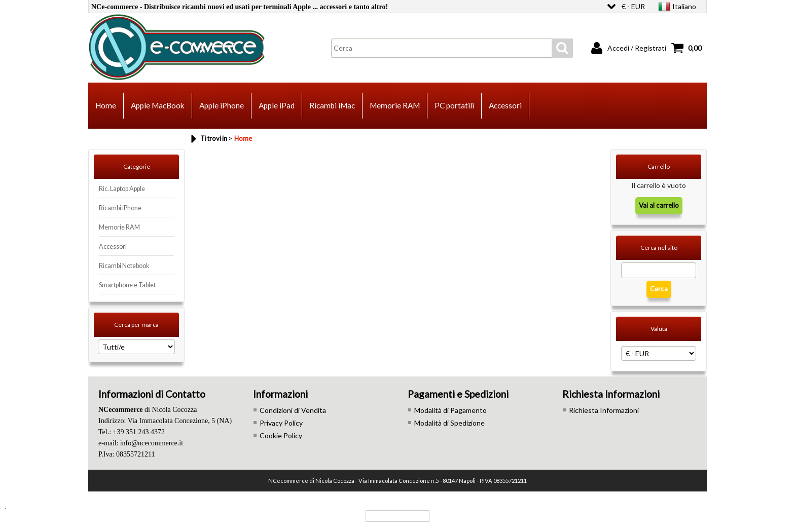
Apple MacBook (158, 105)
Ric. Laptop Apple (122, 189)
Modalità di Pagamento (450, 410)
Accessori (505, 105)
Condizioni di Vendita (293, 410)
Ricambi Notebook (124, 266)
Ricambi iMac (332, 105)
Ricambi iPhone (120, 208)
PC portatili (454, 105)
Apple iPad (277, 105)
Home (106, 105)
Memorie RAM (395, 105)
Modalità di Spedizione (449, 423)
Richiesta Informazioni (604, 410)
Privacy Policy (281, 423)
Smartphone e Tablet (127, 285)
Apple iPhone (222, 105)
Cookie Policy (281, 435)
